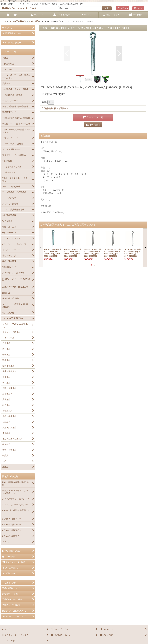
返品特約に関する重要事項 (55, 108)
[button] (67, 53)
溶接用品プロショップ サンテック (19, 8)
